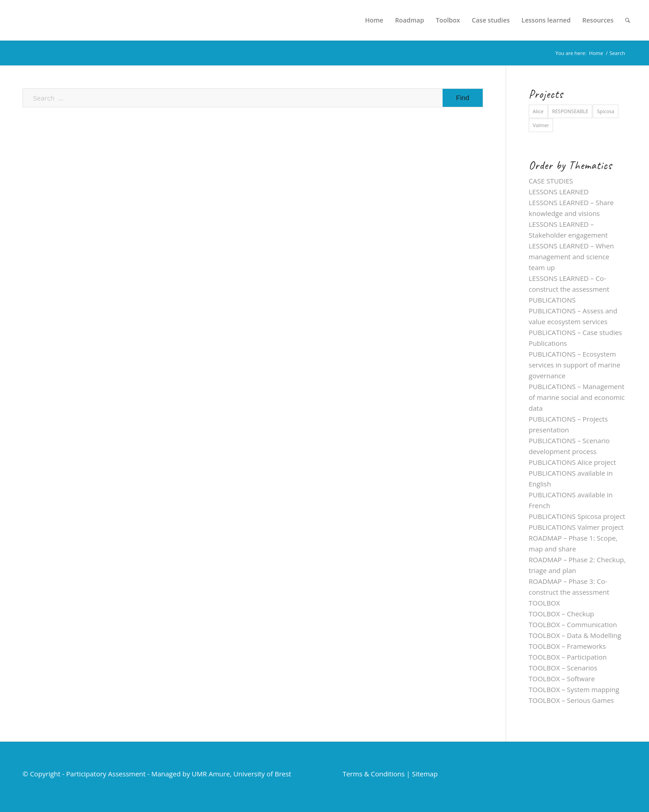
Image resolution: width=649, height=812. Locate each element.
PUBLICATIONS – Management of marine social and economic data (577, 397)
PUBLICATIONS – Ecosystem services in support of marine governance (574, 365)
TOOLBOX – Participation (568, 657)
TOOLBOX (544, 603)
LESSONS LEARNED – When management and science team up (571, 257)
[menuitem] (374, 20)
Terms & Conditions (374, 774)
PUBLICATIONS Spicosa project (577, 516)
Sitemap (425, 774)
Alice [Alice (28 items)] (538, 111)
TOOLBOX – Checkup (561, 614)
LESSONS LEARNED (559, 192)
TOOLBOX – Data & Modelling (575, 635)
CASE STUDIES (551, 181)
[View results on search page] (463, 98)
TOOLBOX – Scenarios (563, 668)
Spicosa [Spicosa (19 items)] (606, 111)
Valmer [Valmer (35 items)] (541, 125)
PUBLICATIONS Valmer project (576, 527)
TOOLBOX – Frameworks (567, 646)
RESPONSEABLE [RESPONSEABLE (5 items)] (570, 111)
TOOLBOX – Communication (573, 624)
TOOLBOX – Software (562, 679)
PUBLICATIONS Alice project (572, 462)
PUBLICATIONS (552, 300)
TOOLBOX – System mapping (574, 689)
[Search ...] (253, 98)
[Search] (628, 20)
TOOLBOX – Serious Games (571, 700)
